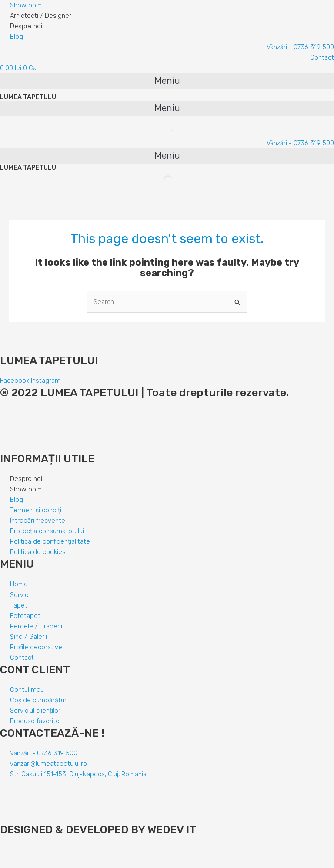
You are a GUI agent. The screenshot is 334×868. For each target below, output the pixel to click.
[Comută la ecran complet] (47, 852)
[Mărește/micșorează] (66, 852)
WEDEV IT (170, 830)
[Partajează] (28, 852)
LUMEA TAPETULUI (29, 97)
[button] (167, 81)
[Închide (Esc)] (9, 852)
